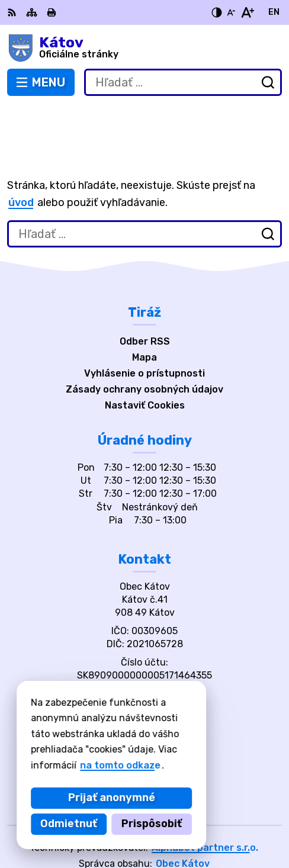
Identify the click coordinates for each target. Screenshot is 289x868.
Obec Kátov (183, 820)
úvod (21, 160)
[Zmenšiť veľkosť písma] (231, 12)
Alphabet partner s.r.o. (205, 804)
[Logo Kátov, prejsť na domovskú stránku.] (144, 48)
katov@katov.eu (144, 663)
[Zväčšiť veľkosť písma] (247, 12)
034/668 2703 (145, 650)
